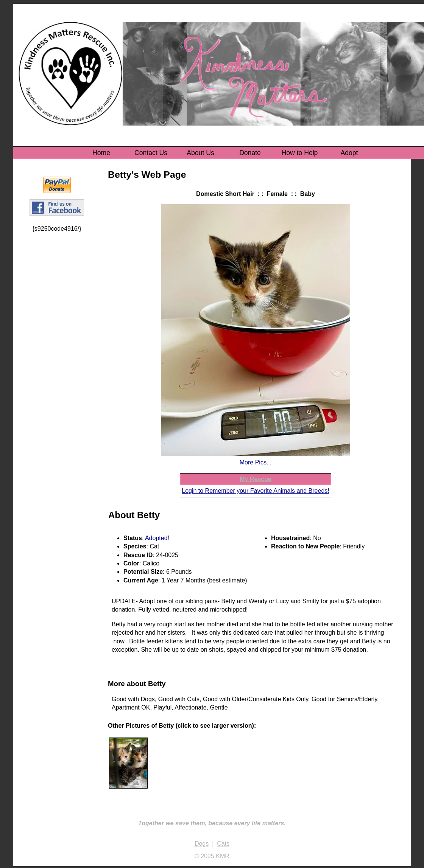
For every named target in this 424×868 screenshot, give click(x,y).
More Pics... (256, 462)
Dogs (202, 844)
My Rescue (256, 479)
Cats (223, 844)
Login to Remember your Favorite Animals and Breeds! (256, 491)
